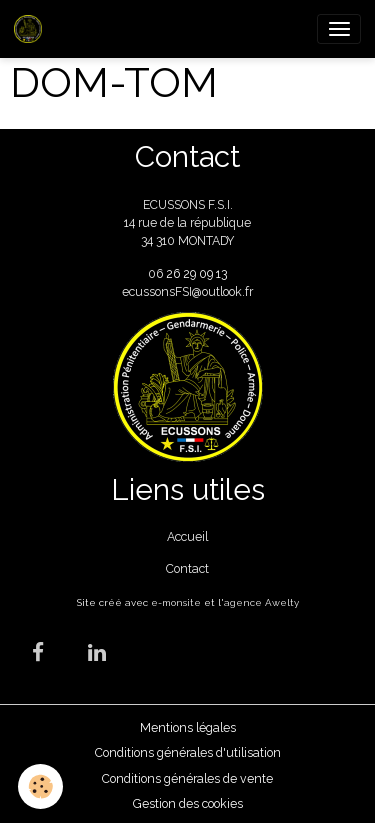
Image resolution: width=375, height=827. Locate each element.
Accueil (187, 536)
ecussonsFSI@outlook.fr (187, 291)
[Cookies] (40, 786)
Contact (187, 568)
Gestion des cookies (188, 803)
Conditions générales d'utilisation (188, 752)
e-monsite (176, 602)
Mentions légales (188, 727)
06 (157, 273)
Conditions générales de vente (187, 778)
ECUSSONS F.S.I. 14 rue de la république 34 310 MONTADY (187, 223)
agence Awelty (261, 602)
